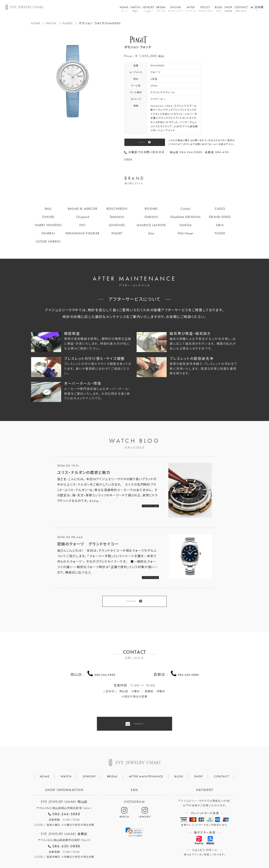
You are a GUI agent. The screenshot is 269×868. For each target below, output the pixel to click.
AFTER (191, 9)
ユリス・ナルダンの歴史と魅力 (84, 472)
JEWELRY (148, 9)
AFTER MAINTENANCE (146, 759)
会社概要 (87, 853)
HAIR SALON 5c (150, 853)
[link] (135, 815)
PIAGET (68, 23)
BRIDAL (161, 9)
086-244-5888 (105, 663)
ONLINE (176, 9)
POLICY (205, 9)
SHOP (229, 9)
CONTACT (241, 9)
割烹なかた (177, 853)
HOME (124, 9)
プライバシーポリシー (116, 853)
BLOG (219, 9)
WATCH (135, 9)
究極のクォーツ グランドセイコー (88, 544)
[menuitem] (257, 5)
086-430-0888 (188, 663)
